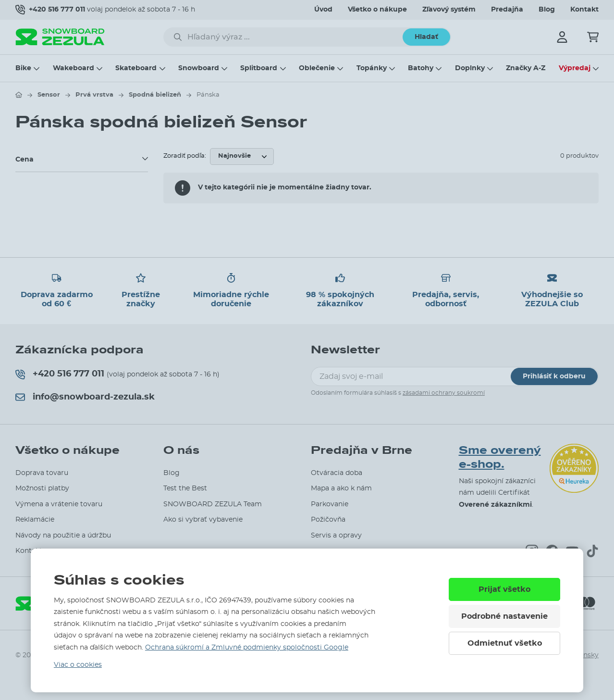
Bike (23, 68)
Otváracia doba (337, 473)
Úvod (323, 10)
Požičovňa (328, 520)
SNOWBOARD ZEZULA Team (213, 504)
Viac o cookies (78, 665)
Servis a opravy (336, 536)
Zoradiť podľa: (185, 156)
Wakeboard (74, 68)
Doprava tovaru (42, 473)
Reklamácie (35, 520)
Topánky (372, 68)
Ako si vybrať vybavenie (203, 520)
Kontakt (584, 10)
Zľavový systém (449, 10)
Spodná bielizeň (155, 95)
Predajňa (507, 10)
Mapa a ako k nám (341, 488)
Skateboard (136, 68)
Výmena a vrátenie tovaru (59, 504)
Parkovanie (330, 504)
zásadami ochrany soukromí (444, 393)
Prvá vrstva (94, 95)
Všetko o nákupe (377, 10)
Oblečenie (317, 68)
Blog (547, 10)
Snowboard (199, 68)
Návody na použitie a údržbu (63, 536)
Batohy (421, 68)
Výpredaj (575, 68)
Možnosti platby (42, 488)
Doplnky (470, 68)
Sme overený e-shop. (500, 457)
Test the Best (185, 488)
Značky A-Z (526, 68)
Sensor (49, 95)
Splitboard (259, 68)
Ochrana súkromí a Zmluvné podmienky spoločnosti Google (247, 648)
